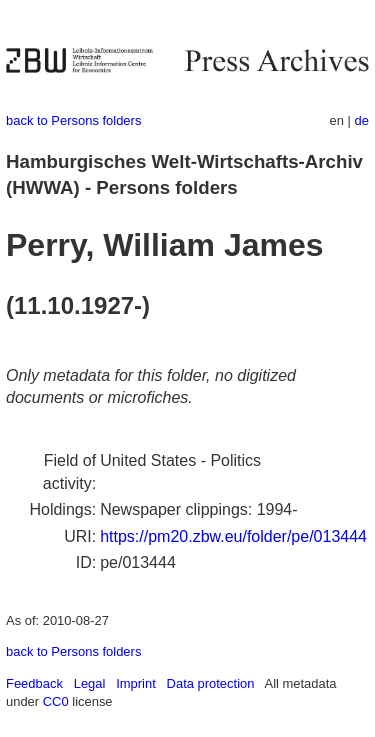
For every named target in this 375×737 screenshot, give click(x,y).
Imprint (136, 683)
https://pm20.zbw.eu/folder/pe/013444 (233, 536)
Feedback (34, 683)
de (362, 120)
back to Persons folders (73, 120)
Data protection (211, 683)
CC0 (56, 701)
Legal (90, 683)
